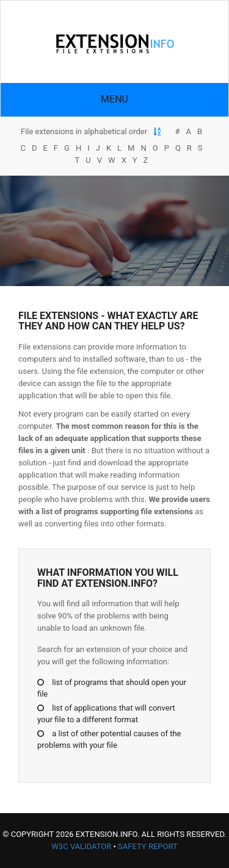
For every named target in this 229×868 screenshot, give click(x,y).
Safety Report (148, 846)
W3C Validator (81, 846)
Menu (114, 99)
